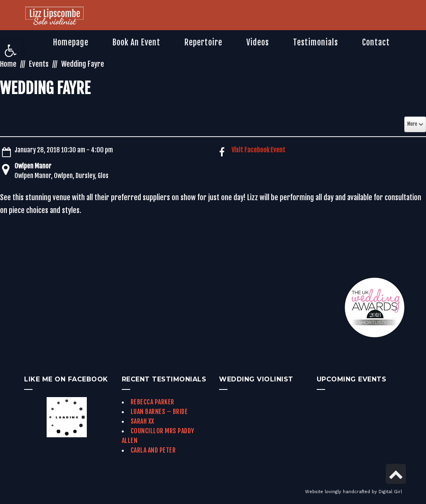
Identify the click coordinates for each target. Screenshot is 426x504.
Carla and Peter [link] (153, 450)
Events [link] (39, 64)
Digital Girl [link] (390, 492)
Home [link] (8, 64)
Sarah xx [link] (142, 421)
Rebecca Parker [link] (153, 402)
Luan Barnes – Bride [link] (159, 412)
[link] (10, 51)
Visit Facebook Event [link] (258, 150)
